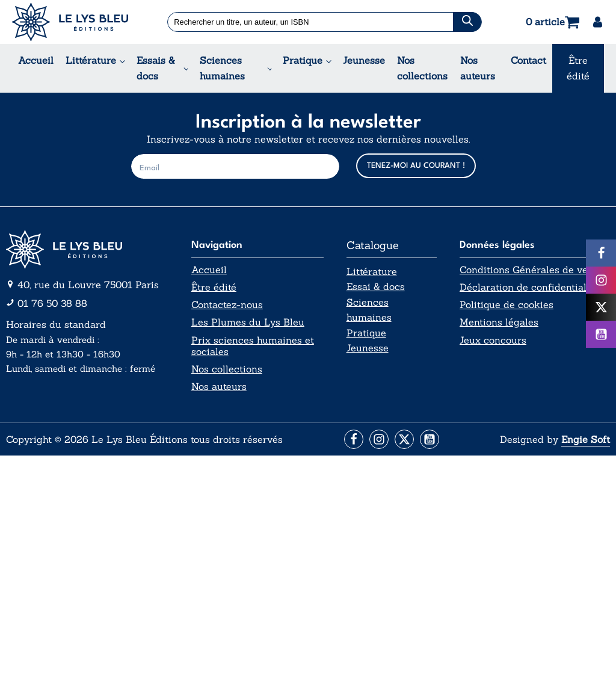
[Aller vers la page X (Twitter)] (404, 439)
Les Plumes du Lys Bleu (248, 322)
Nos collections (422, 68)
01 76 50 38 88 (52, 303)
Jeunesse (364, 60)
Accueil (36, 60)
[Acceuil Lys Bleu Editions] (70, 22)
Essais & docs (156, 68)
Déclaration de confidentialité (529, 287)
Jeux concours (493, 340)
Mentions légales (499, 322)
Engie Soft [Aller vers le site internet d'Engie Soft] (586, 439)
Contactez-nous (227, 305)
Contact (528, 60)
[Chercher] (467, 22)
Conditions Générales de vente (531, 270)
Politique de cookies (507, 305)
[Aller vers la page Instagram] (379, 439)
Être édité (578, 68)
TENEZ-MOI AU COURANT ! (416, 166)
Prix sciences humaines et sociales (253, 346)
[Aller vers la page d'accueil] (87, 249)
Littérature (91, 60)
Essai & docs (376, 286)
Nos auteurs (478, 68)
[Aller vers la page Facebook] (354, 439)
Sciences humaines (222, 68)
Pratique (303, 60)
